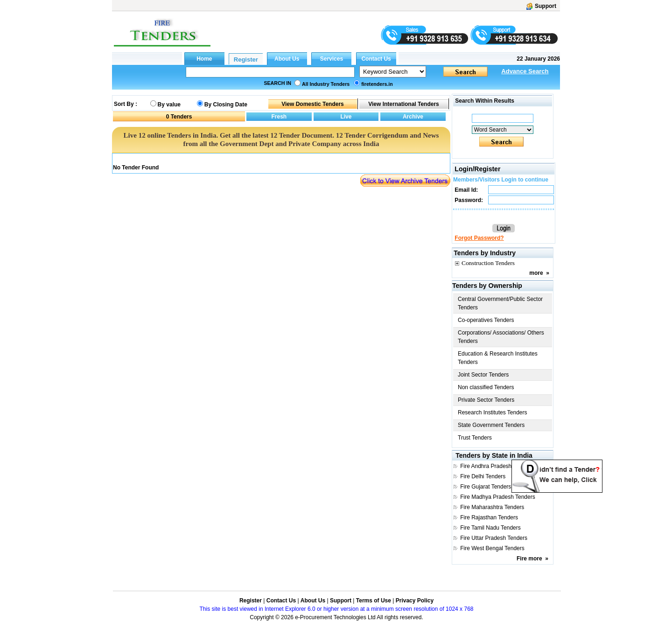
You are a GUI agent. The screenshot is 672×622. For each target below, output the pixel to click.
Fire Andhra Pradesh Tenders (497, 466)
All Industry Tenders (326, 84)
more (536, 273)
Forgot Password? (479, 238)
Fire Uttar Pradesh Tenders (494, 538)
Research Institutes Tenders (493, 412)
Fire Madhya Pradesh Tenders (498, 497)
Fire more (529, 559)
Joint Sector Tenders (483, 375)
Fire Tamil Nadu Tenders (490, 528)
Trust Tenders (475, 438)
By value (169, 105)
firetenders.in (377, 84)
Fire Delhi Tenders (483, 476)
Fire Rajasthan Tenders (489, 517)
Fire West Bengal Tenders (492, 548)
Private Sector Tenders (486, 400)
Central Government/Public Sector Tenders (500, 303)
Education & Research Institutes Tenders (498, 358)
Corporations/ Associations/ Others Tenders (501, 337)
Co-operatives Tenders (486, 320)
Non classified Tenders (486, 387)
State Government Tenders (491, 425)
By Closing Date (226, 105)
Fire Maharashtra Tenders (492, 507)
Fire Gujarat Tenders (486, 487)
